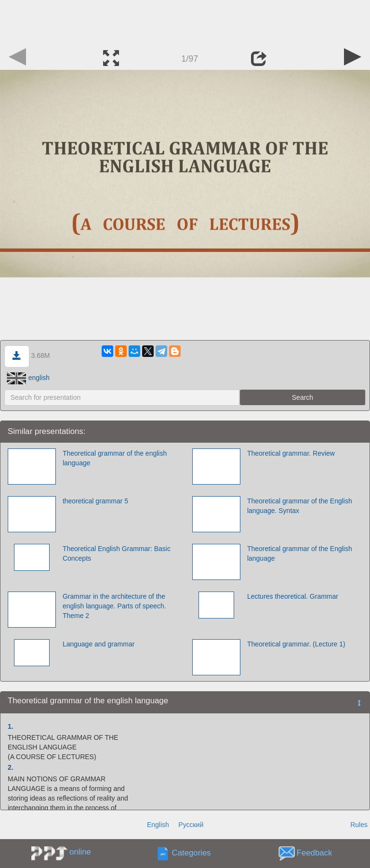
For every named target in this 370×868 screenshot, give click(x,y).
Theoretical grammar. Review (291, 453)
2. (11, 767)
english (28, 378)
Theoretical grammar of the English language (300, 553)
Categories (192, 853)
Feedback (315, 853)
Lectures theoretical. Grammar (293, 596)
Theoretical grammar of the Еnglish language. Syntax (300, 506)
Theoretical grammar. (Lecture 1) (296, 644)
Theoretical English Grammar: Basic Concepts (117, 553)
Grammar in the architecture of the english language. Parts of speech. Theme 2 (114, 606)
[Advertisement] (185, 22)
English (158, 825)
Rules (359, 825)
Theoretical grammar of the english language (115, 458)
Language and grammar (99, 644)
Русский (191, 825)
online (80, 852)
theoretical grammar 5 (95, 501)
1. (11, 726)
